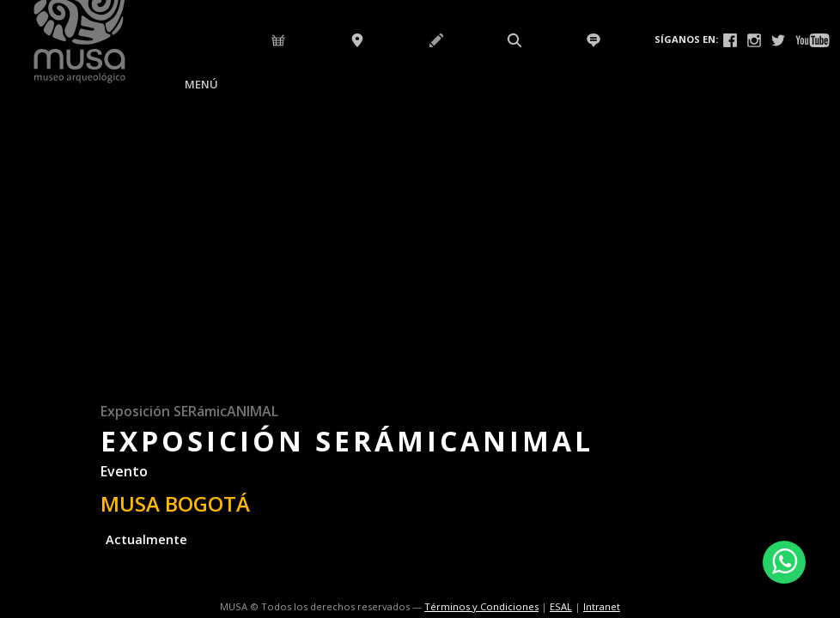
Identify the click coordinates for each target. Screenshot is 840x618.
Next (824, 323)
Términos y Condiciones (481, 606)
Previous (16, 323)
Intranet (602, 606)
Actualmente (146, 539)
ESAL (561, 606)
